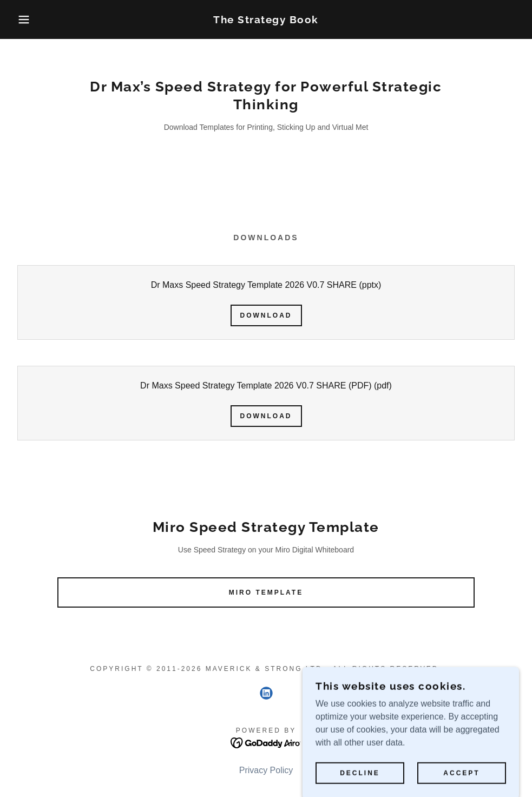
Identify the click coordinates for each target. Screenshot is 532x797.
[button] (27, 19)
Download (266, 315)
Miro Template (266, 592)
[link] (266, 20)
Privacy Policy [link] (266, 770)
